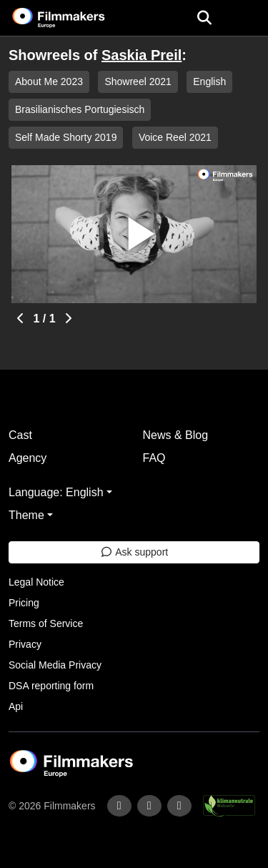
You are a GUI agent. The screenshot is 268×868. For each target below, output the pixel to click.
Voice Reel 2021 (175, 137)
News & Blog (176, 435)
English (209, 82)
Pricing (24, 603)
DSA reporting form (51, 686)
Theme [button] (26, 515)
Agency (28, 458)
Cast (20, 435)
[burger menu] (247, 18)
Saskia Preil (142, 55)
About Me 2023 (49, 82)
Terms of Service (46, 623)
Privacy (25, 644)
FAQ (154, 458)
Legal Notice (36, 582)
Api (16, 706)
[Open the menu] (204, 18)
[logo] (76, 18)
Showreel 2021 (138, 82)
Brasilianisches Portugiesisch (80, 109)
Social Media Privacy (55, 665)
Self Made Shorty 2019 (66, 137)
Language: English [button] (56, 492)
